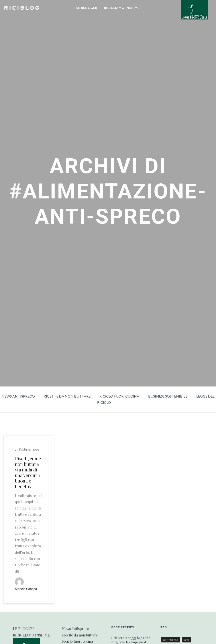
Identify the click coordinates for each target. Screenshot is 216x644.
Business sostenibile (168, 396)
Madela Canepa (26, 589)
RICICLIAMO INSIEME (122, 8)
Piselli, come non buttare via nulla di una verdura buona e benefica (28, 472)
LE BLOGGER (87, 8)
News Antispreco (18, 396)
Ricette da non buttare (67, 396)
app (187, 640)
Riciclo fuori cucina (119, 396)
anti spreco (171, 640)
